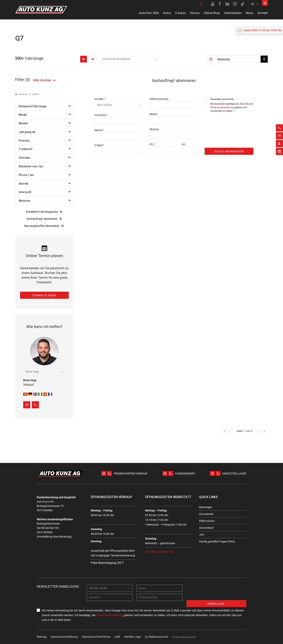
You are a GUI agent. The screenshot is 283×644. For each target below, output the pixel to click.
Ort (184, 144)
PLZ (152, 144)
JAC (202, 535)
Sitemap (42, 637)
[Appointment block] (279, 234)
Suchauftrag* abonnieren (42, 219)
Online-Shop (212, 13)
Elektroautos (207, 521)
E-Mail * (99, 145)
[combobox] (130, 59)
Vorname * (101, 115)
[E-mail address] (160, 597)
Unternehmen (233, 13)
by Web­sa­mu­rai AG (157, 637)
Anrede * (100, 99)
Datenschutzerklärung (222, 107)
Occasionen (206, 514)
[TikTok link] (243, 4)
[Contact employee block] (279, 226)
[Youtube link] (213, 4)
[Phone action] (279, 211)
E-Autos (181, 13)
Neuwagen (206, 507)
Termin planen (44, 295)
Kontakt (263, 13)
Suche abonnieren (229, 151)
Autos (167, 13)
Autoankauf (206, 528)
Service (195, 13)
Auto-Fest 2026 (149, 13)
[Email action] (279, 219)
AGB (246, 104)
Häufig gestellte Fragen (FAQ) (217, 541)
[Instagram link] (235, 4)
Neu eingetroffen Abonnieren (42, 226)
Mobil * (154, 114)
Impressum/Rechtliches (96, 637)
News (250, 13)
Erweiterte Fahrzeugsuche (42, 212)
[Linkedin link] (228, 4)
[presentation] (234, 122)
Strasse (154, 129)
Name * (99, 130)
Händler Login (133, 637)
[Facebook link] (220, 4)
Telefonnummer (159, 99)
